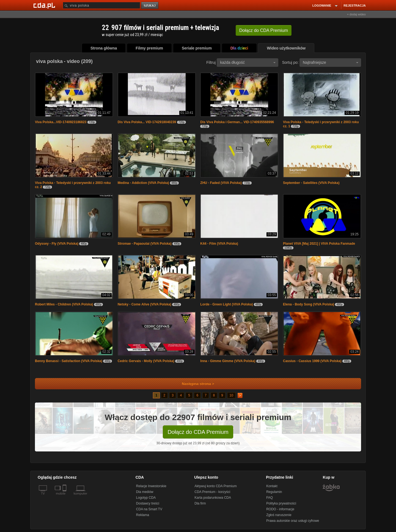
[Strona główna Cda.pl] (45, 5)
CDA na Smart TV (149, 509)
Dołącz (264, 30)
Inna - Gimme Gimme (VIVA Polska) (228, 361)
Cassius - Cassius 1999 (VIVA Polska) (312, 361)
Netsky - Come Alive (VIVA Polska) (145, 304)
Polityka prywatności (281, 503)
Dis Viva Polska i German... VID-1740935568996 (237, 122)
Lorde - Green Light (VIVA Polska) (226, 304)
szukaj (150, 6)
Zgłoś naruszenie (279, 515)
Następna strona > (194, 384)
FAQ (269, 498)
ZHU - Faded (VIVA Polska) (221, 183)
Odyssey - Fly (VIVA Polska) (57, 244)
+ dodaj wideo (356, 14)
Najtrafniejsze (331, 62)
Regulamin (274, 492)
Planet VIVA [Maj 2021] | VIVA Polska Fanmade (319, 244)
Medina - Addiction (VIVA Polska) (143, 183)
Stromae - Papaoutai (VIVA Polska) (145, 244)
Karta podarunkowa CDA (213, 498)
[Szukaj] (101, 5)
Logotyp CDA (146, 498)
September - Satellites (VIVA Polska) (311, 183)
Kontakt (272, 486)
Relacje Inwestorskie (151, 486)
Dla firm (200, 503)
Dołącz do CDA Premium (198, 432)
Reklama (143, 515)
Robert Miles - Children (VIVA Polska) (64, 304)
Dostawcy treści (148, 503)
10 (231, 395)
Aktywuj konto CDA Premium (215, 486)
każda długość (248, 62)
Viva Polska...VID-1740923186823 (61, 122)
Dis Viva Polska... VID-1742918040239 (147, 122)
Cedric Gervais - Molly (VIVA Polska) (146, 361)
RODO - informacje (280, 509)
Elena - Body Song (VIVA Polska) (309, 304)
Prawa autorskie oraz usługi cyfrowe (293, 521)
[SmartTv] (65, 497)
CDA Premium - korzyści (212, 492)
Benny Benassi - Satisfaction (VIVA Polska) (69, 361)
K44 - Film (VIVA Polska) (219, 244)
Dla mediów (145, 492)
